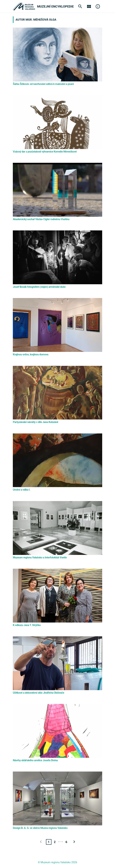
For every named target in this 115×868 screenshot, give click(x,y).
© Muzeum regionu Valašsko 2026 (57, 862)
